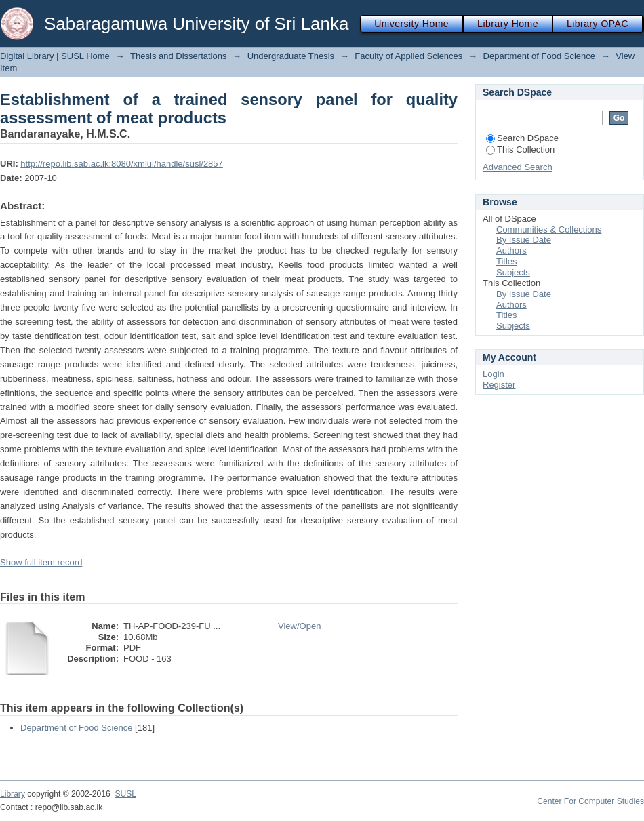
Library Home (508, 24)
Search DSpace (522, 138)
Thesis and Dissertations (178, 56)
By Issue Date (524, 240)
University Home (411, 24)
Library (13, 794)
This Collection (520, 149)
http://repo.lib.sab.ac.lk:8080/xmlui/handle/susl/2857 (121, 164)
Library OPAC (598, 24)
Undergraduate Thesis (291, 56)
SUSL (125, 794)
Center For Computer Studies (590, 801)
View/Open (299, 626)
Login (494, 374)
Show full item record (41, 562)
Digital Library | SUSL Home (55, 56)
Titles (507, 261)
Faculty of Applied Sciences (408, 56)
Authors (511, 251)
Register (499, 385)
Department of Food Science (539, 56)
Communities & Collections (549, 229)
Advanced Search (518, 167)
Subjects (513, 272)
